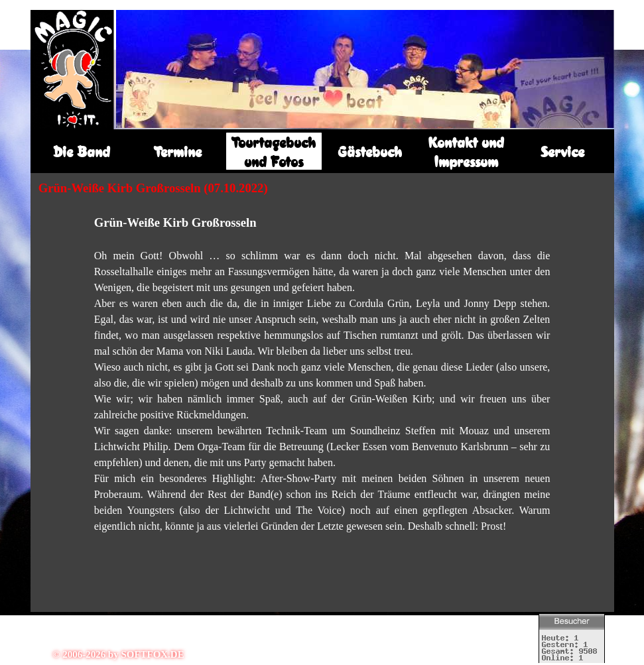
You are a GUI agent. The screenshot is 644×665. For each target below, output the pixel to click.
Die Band (82, 151)
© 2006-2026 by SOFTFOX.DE (118, 654)
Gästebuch (370, 151)
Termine (178, 151)
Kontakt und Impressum (466, 152)
